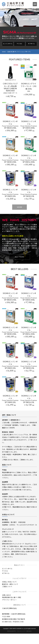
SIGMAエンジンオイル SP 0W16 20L (29, 399)
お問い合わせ (6, 595)
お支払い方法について (9, 582)
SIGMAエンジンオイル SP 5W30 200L (29, 125)
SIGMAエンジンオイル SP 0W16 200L (29, 159)
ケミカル (19, 44)
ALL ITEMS (19, 257)
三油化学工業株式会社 (9, 608)
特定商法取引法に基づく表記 (12, 597)
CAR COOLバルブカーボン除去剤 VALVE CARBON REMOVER (10, 87)
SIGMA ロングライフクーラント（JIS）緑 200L (29, 86)
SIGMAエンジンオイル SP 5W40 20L (10, 399)
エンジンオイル (8, 44)
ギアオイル (31, 44)
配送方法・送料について (10, 584)
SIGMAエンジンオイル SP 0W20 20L (10, 193)
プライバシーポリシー (9, 600)
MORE (19, 207)
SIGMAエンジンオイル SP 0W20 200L (10, 125)
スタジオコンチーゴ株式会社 (24, 631)
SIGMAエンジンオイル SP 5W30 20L (29, 193)
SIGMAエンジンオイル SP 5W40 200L (10, 159)
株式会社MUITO (12, 631)
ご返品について (7, 586)
